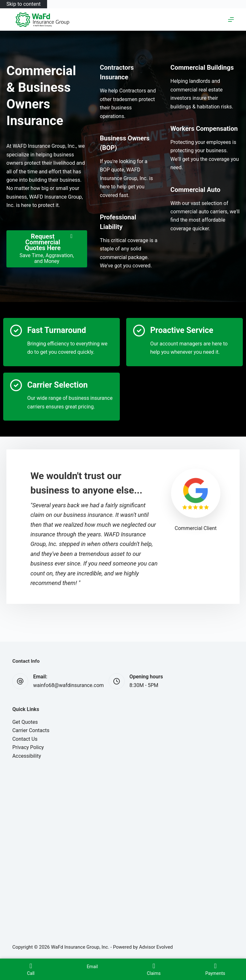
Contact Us (25, 739)
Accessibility (27, 756)
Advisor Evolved (156, 947)
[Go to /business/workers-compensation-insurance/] (204, 129)
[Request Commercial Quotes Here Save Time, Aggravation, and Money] (47, 249)
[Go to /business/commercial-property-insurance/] (202, 67)
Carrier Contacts (31, 730)
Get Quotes (25, 722)
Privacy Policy (28, 747)
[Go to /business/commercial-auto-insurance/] (195, 190)
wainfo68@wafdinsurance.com (68, 685)
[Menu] (231, 20)
